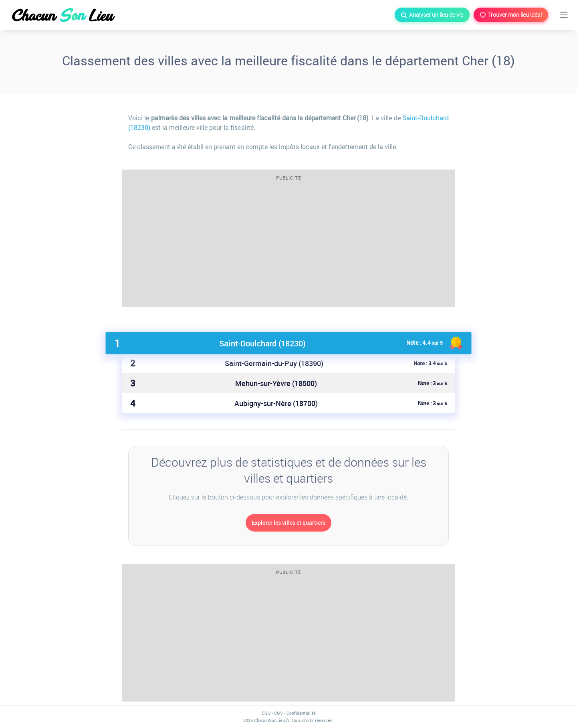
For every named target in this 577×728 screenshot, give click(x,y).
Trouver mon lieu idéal (511, 15)
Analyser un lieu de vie (432, 15)
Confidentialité (301, 713)
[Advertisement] (288, 247)
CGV (278, 713)
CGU (266, 713)
